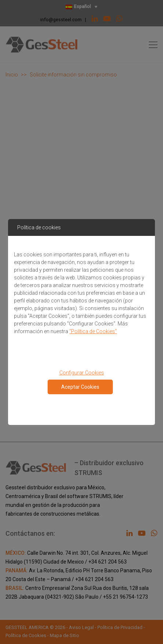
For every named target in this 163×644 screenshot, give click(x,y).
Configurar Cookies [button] (82, 373)
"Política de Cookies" (93, 331)
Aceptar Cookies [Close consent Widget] (80, 387)
